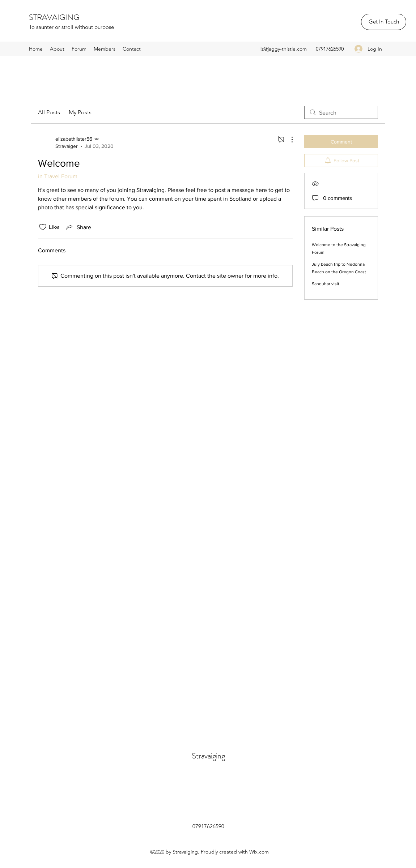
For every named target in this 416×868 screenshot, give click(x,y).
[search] (341, 112)
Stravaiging (208, 756)
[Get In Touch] (384, 22)
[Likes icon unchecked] (43, 227)
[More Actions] (288, 140)
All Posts (49, 112)
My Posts (80, 112)
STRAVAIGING (54, 17)
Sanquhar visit (326, 284)
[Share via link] (78, 227)
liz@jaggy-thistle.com (283, 49)
